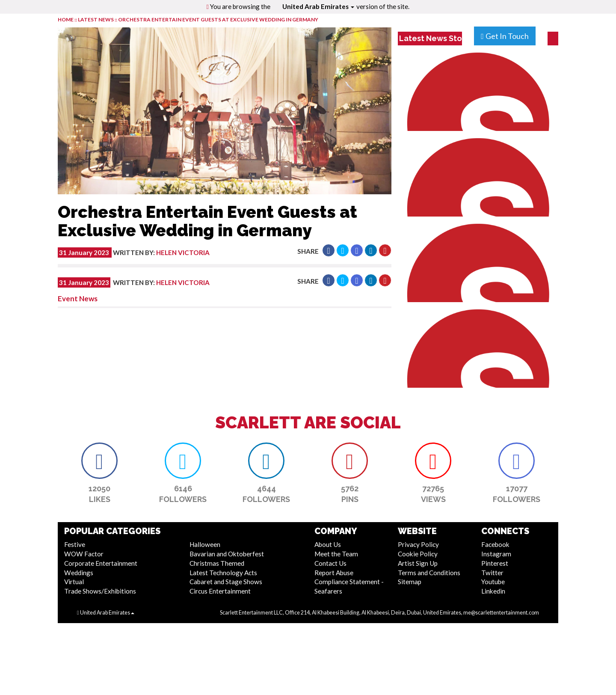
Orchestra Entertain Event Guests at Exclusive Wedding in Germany (218, 19)
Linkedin (493, 591)
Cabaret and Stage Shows (226, 582)
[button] (329, 250)
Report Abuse (334, 573)
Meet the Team (336, 554)
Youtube (493, 582)
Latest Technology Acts (223, 573)
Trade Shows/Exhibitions (100, 591)
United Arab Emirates (318, 6)
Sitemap (410, 582)
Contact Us (330, 563)
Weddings (79, 573)
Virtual (74, 582)
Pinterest (495, 563)
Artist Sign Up (418, 563)
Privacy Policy (418, 544)
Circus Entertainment (220, 591)
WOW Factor (84, 554)
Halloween (205, 544)
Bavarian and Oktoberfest (227, 554)
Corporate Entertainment (101, 563)
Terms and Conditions (429, 573)
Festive (75, 544)
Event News (78, 298)
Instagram (496, 554)
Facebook (495, 544)
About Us (328, 544)
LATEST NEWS (96, 19)
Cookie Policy (418, 554)
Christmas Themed (217, 563)
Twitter (492, 573)
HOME (66, 19)
